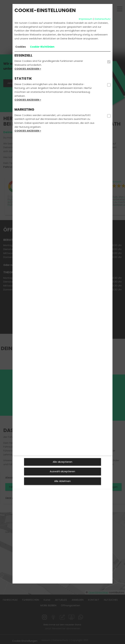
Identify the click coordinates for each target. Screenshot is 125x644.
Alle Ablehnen (62, 481)
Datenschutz (103, 19)
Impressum (86, 19)
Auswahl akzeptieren (62, 471)
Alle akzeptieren (62, 462)
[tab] (21, 47)
